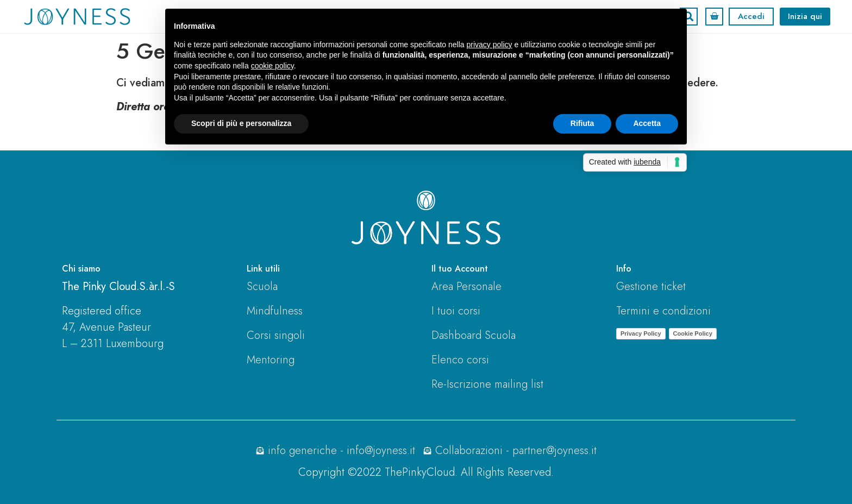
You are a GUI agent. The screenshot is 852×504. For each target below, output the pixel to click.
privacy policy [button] (490, 45)
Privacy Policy (641, 333)
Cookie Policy (693, 333)
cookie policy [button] (272, 66)
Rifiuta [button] (582, 123)
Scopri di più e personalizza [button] (241, 123)
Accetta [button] (647, 123)
